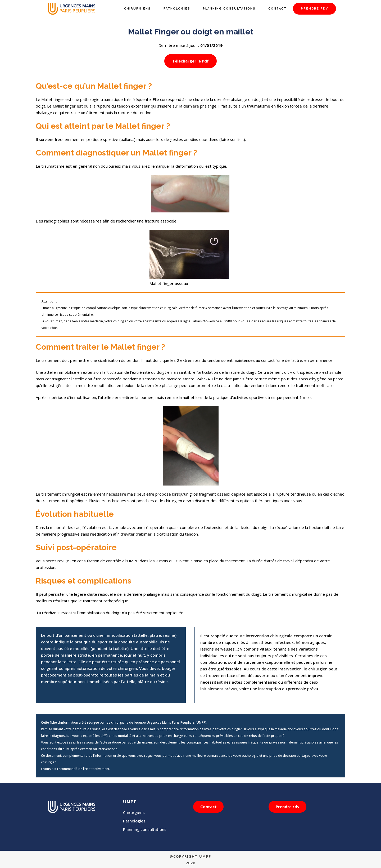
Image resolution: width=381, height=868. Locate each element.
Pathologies (134, 821)
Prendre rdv (288, 807)
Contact (209, 807)
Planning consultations (145, 829)
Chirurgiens (134, 812)
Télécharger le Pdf (190, 61)
